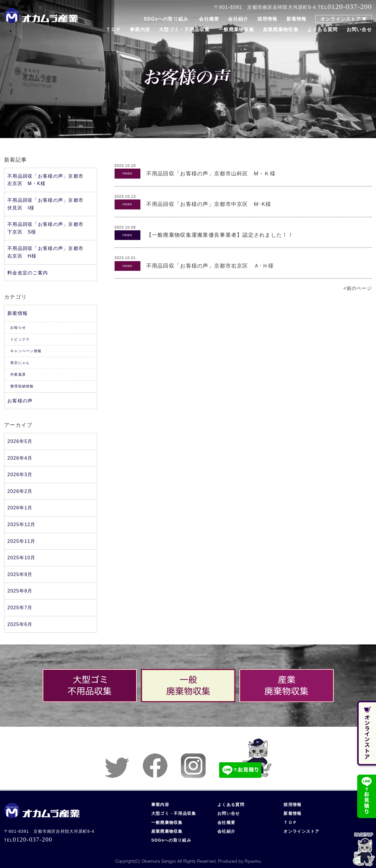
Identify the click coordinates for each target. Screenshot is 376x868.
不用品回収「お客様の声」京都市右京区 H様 (45, 252)
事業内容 (140, 30)
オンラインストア (341, 19)
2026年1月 (20, 508)
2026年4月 (20, 458)
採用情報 (267, 19)
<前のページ (358, 288)
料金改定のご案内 (28, 273)
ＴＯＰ (113, 30)
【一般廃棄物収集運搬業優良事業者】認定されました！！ (220, 235)
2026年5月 (20, 441)
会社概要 (209, 19)
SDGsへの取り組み (166, 19)
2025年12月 (21, 524)
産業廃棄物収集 (281, 30)
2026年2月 (20, 491)
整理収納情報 (22, 386)
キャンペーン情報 (26, 351)
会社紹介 (238, 19)
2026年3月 (20, 475)
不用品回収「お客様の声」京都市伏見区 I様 (45, 204)
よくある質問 (323, 30)
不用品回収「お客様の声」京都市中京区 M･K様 (209, 204)
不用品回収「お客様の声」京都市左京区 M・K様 (45, 180)
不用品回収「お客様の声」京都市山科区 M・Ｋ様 (211, 174)
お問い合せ (359, 30)
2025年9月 (20, 574)
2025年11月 (21, 541)
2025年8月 (20, 591)
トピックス (20, 339)
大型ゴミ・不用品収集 (184, 30)
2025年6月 (20, 624)
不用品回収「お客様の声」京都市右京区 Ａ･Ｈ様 (210, 266)
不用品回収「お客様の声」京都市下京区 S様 (45, 228)
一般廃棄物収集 (236, 30)
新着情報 (297, 19)
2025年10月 (21, 558)
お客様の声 (20, 401)
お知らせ (18, 328)
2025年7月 (20, 608)
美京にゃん (20, 363)
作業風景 (18, 375)
